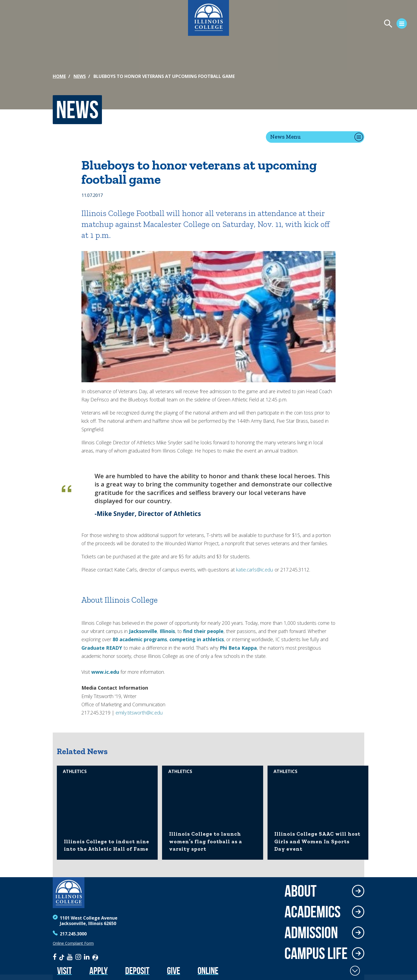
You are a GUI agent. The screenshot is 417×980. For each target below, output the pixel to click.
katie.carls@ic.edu (255, 570)
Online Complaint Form (73, 943)
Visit (64, 971)
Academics (312, 912)
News (80, 76)
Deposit (137, 971)
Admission (311, 932)
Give (174, 971)
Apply (99, 971)
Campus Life (316, 953)
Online (208, 971)
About (300, 891)
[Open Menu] (350, 24)
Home (59, 76)
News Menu (286, 137)
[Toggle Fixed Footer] (355, 971)
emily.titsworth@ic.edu (139, 713)
